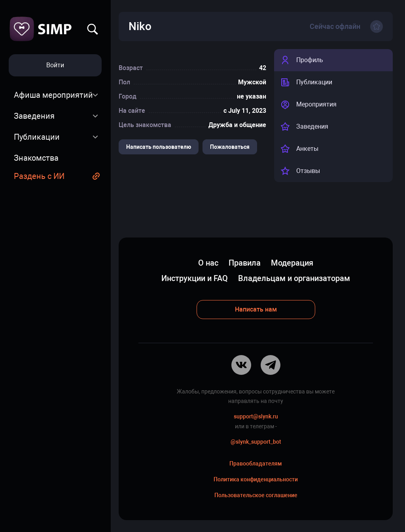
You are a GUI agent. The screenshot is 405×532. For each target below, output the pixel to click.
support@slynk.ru (256, 416)
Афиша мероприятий (53, 95)
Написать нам (256, 309)
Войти (55, 65)
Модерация (292, 263)
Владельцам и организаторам (294, 278)
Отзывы (300, 171)
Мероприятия (308, 104)
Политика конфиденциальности (256, 479)
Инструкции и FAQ (195, 278)
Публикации (37, 137)
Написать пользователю (159, 147)
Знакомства (36, 158)
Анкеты (299, 149)
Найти (93, 29)
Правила (245, 263)
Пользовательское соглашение (256, 495)
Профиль (302, 60)
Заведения (34, 116)
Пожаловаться (230, 147)
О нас (208, 263)
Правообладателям (256, 464)
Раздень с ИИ (39, 176)
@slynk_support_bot (256, 442)
